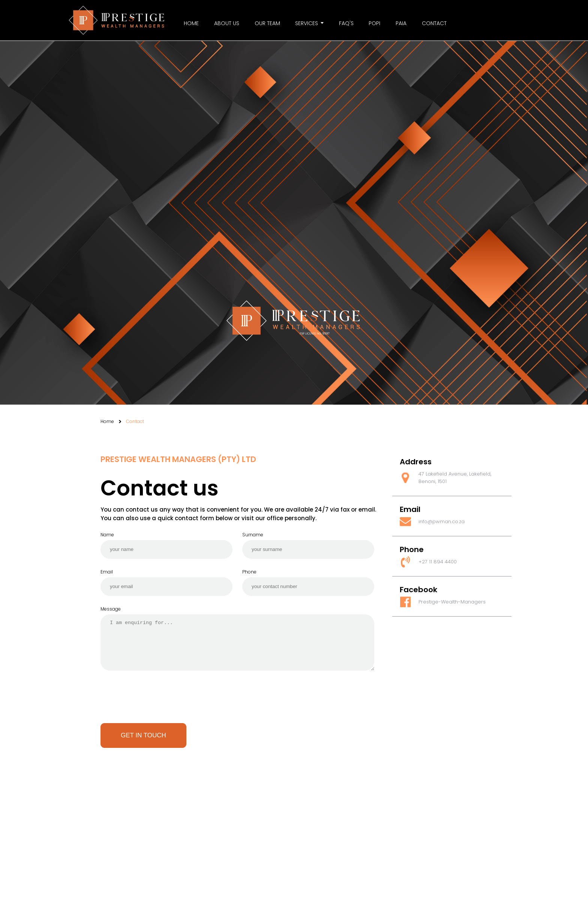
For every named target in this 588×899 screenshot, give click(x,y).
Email (107, 572)
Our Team (267, 23)
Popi (374, 23)
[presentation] (157, 702)
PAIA (401, 23)
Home (191, 23)
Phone (249, 572)
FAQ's (346, 23)
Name (107, 535)
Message (111, 609)
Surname (253, 535)
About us (227, 23)
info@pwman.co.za (442, 522)
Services (309, 23)
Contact (434, 23)
